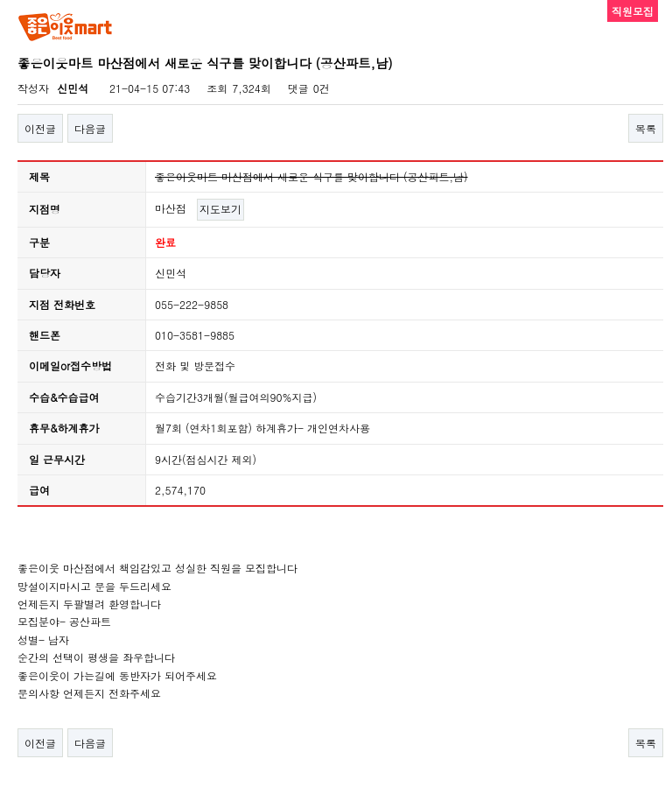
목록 (646, 128)
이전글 (40, 128)
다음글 (90, 128)
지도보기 (220, 209)
